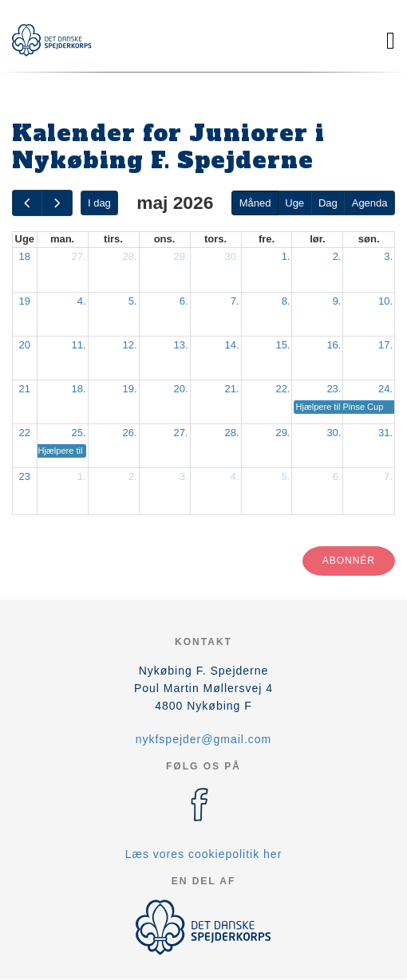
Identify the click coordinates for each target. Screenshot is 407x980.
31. (385, 433)
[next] (57, 203)
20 (25, 345)
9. (337, 301)
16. (334, 345)
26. (129, 433)
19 (25, 301)
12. (129, 345)
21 (25, 389)
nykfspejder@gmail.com (204, 739)
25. (78, 433)
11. (78, 345)
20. (180, 389)
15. (283, 345)
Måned (255, 203)
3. (388, 256)
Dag (328, 203)
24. (385, 389)
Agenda (370, 203)
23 (25, 476)
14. (231, 345)
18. (78, 389)
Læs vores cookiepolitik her (204, 854)
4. (82, 301)
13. (180, 345)
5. (133, 301)
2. (337, 256)
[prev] (27, 203)
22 (25, 433)
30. (231, 256)
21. (231, 389)
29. (180, 256)
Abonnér (349, 561)
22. (283, 389)
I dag (99, 203)
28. (129, 256)
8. (286, 301)
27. (78, 256)
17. (385, 345)
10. (385, 301)
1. (286, 256)
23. (334, 389)
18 (25, 256)
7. (235, 301)
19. (129, 389)
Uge (294, 203)
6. (184, 301)
